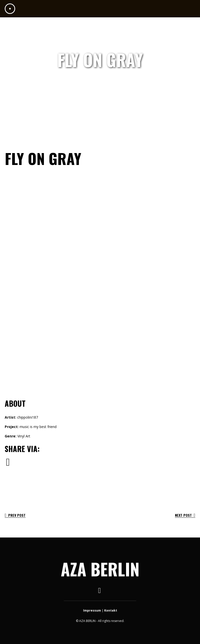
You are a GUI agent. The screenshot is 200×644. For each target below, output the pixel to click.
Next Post (185, 515)
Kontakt (111, 610)
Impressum (92, 610)
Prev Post (15, 515)
